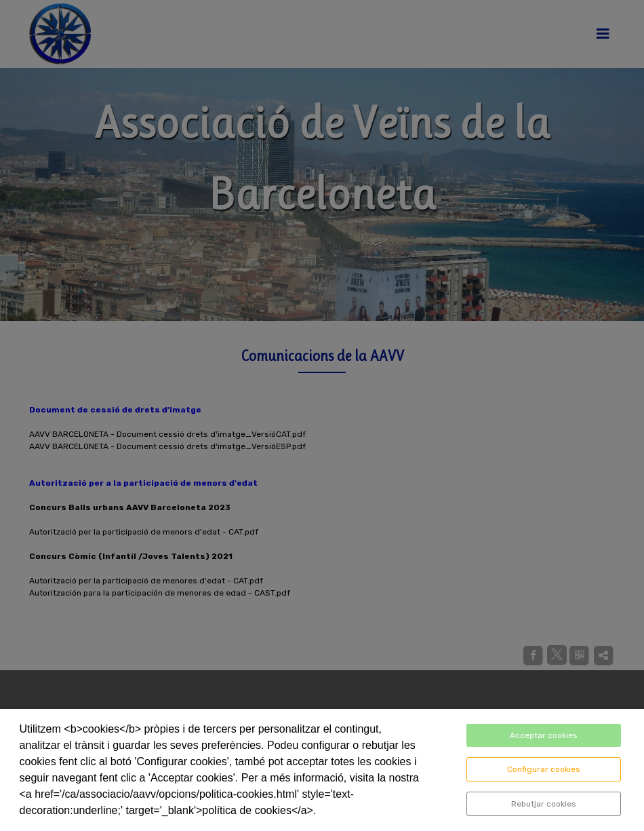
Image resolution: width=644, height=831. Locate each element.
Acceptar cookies (544, 735)
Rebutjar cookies (544, 804)
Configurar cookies (544, 769)
